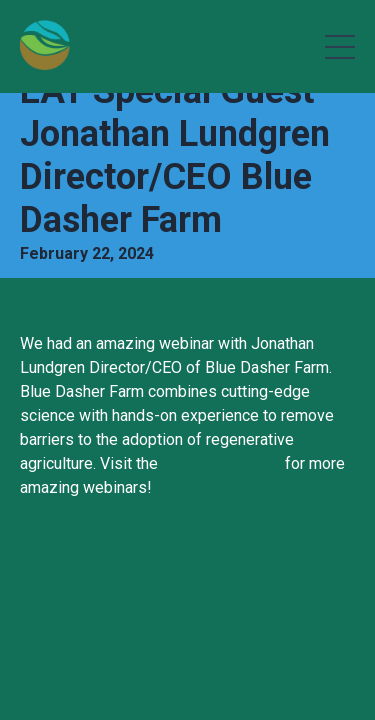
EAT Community (221, 463)
